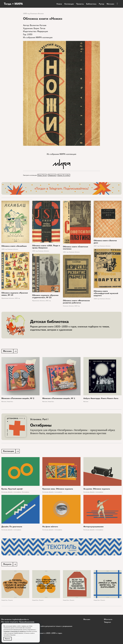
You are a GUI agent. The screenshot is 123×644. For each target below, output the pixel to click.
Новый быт (10, 402)
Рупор (102, 4)
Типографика (26, 493)
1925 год (77, 306)
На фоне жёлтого (50, 527)
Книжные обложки (37, 14)
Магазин (110, 4)
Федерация (52, 175)
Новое (59, 4)
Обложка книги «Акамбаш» (14, 246)
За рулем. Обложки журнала (97, 489)
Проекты (80, 4)
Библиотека (91, 4)
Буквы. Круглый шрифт (12, 489)
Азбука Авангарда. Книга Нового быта (101, 399)
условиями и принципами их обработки (15, 631)
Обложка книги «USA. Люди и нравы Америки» (46, 247)
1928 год (96, 299)
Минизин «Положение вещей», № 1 (59, 399)
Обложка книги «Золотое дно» (105, 242)
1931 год (66, 252)
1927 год (96, 246)
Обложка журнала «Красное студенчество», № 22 (45, 297)
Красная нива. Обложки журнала (58, 489)
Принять (8, 639)
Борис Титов (42, 175)
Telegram (107, 622)
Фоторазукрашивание (93, 527)
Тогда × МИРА (14, 4)
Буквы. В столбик (64, 175)
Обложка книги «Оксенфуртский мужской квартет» (106, 294)
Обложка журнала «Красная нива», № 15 (15, 294)
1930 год (26, 14)
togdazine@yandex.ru (21, 619)
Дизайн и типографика (15, 493)
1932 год (35, 251)
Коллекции (69, 4)
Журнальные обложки (8, 298)
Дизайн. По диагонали (12, 527)
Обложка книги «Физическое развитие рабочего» (76, 302)
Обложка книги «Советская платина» (75, 248)
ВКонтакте (108, 619)
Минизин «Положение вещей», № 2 (18, 399)
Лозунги (10, 601)
